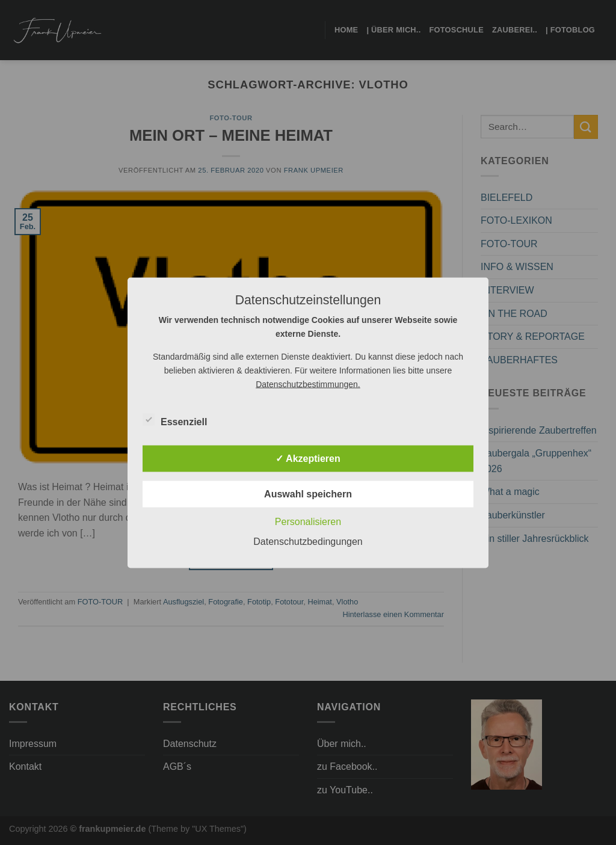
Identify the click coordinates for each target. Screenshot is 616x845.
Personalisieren (308, 521)
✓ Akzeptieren (308, 458)
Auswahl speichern (308, 493)
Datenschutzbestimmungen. (308, 384)
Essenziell (175, 420)
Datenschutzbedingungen (308, 541)
